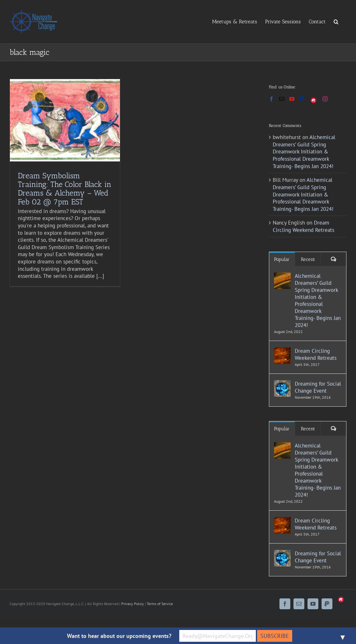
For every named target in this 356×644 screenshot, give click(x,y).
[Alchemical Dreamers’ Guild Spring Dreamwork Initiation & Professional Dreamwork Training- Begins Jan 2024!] (282, 276)
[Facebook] (271, 99)
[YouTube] (292, 99)
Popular (282, 259)
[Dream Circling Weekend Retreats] (282, 351)
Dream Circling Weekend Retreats (304, 226)
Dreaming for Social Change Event (318, 387)
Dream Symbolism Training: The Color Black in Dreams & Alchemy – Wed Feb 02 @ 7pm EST (65, 189)
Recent (308, 259)
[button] (336, 21)
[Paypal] (302, 99)
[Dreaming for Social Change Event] (282, 384)
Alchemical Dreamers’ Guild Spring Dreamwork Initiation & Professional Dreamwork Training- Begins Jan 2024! (304, 152)
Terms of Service (160, 604)
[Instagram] (325, 99)
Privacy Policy (133, 604)
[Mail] (282, 99)
